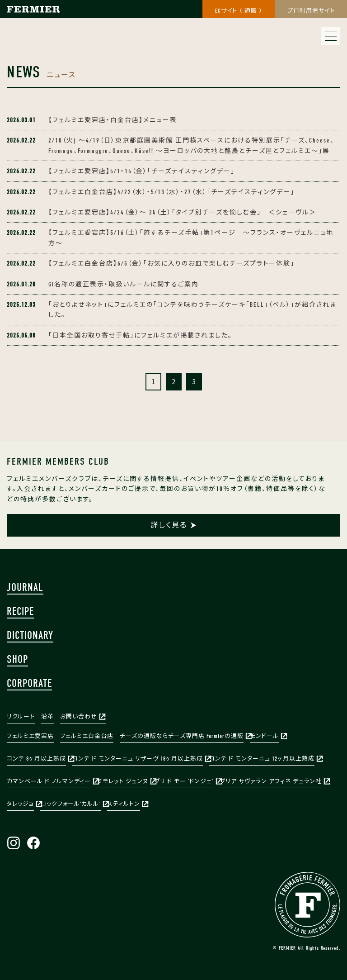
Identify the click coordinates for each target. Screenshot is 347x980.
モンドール (264, 736)
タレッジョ (20, 804)
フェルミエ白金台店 (87, 736)
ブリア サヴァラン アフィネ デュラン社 (271, 781)
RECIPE (20, 611)
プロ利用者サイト (311, 11)
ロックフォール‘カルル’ (70, 804)
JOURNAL (25, 587)
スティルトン (124, 804)
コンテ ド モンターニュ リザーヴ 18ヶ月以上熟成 (138, 759)
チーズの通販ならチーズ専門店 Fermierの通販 (182, 736)
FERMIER (307, 905)
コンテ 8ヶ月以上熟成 (36, 759)
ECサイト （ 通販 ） (239, 11)
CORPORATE (29, 683)
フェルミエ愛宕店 (30, 736)
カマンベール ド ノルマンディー (49, 781)
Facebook (33, 843)
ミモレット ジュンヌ (123, 781)
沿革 (47, 716)
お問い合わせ (79, 716)
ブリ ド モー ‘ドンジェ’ (184, 781)
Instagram (14, 843)
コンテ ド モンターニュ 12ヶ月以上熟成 (262, 759)
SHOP (17, 659)
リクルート (21, 716)
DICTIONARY (30, 635)
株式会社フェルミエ (32, 18)
